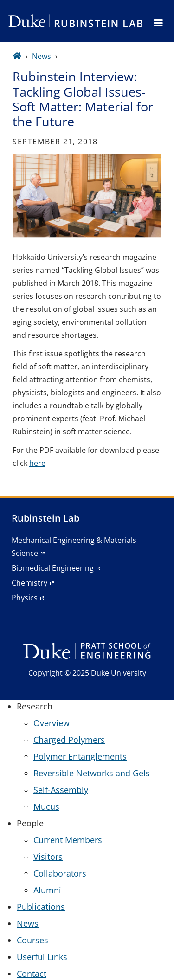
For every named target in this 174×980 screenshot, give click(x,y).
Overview (52, 723)
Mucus (46, 806)
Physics (25, 598)
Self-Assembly (61, 790)
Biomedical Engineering (53, 568)
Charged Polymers (69, 740)
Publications (41, 907)
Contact (32, 974)
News (42, 56)
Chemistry (29, 583)
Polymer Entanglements (80, 756)
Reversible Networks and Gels (92, 773)
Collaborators (60, 873)
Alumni (47, 890)
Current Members (68, 840)
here (37, 463)
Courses (32, 940)
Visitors (48, 857)
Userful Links (42, 957)
